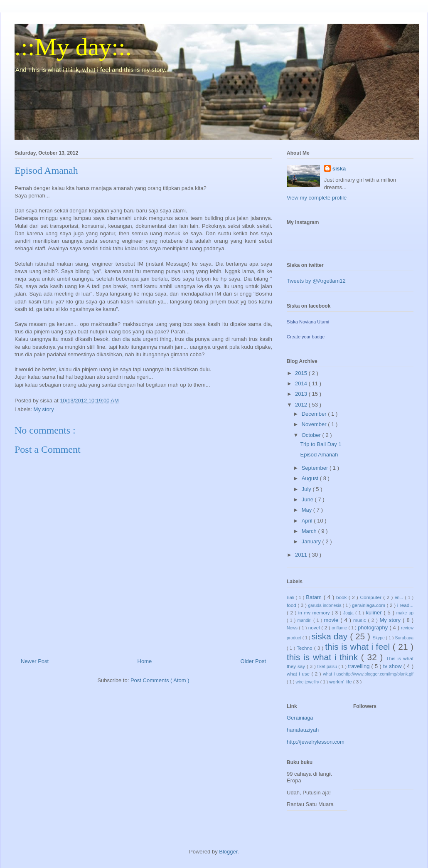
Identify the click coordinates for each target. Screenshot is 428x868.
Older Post (253, 661)
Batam (315, 597)
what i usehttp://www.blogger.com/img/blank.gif (368, 674)
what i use (299, 674)
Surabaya (404, 638)
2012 (302, 405)
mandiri (305, 620)
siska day (331, 636)
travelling (359, 666)
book (342, 597)
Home (145, 661)
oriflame (340, 628)
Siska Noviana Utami (308, 322)
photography (374, 628)
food (292, 605)
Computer (371, 597)
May (307, 510)
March (310, 531)
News (293, 628)
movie (332, 620)
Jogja (349, 613)
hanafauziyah (303, 730)
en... (400, 598)
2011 (302, 555)
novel (315, 628)
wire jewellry (308, 682)
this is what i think (324, 657)
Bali (291, 598)
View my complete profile (317, 198)
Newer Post (35, 661)
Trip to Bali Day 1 (321, 444)
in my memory (315, 613)
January (312, 541)
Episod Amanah (319, 455)
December (315, 414)
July (307, 489)
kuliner (375, 613)
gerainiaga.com (369, 605)
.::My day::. (73, 47)
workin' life (341, 682)
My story (44, 409)
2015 (302, 373)
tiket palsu (328, 667)
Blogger (228, 852)
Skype (379, 638)
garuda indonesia (325, 605)
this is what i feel (359, 647)
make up (405, 613)
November (315, 424)
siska (339, 169)
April (308, 521)
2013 (302, 394)
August (311, 478)
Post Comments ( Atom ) (160, 680)
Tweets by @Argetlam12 (316, 281)
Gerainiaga (300, 718)
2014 (302, 383)
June (308, 499)
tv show (393, 666)
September (316, 468)
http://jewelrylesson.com (316, 742)
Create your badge (306, 337)
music (360, 620)
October (312, 435)
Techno (305, 648)
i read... (405, 605)
